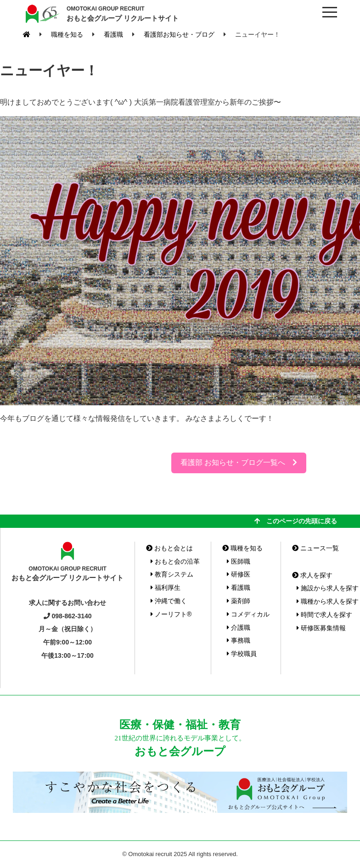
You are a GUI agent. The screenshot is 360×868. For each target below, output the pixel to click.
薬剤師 (239, 601)
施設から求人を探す (328, 588)
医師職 (239, 561)
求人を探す (312, 575)
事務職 (239, 640)
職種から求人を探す (328, 601)
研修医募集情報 (321, 628)
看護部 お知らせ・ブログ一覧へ (239, 462)
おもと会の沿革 (175, 561)
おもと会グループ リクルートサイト (123, 13)
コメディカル (248, 614)
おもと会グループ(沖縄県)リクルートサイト (41, 14)
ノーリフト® (171, 614)
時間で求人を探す (324, 615)
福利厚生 (166, 588)
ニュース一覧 (315, 548)
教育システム (172, 574)
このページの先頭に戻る (296, 521)
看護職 (239, 588)
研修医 (239, 574)
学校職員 (242, 654)
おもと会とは (169, 548)
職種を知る (242, 548)
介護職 (239, 627)
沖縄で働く (169, 601)
